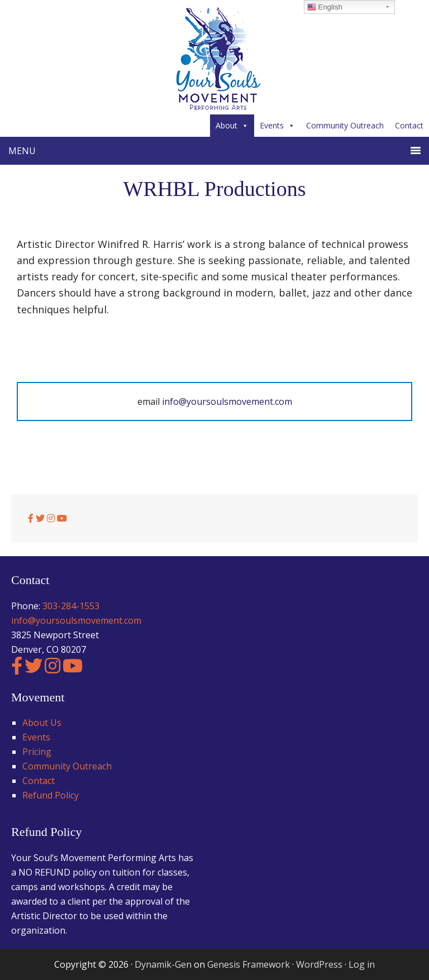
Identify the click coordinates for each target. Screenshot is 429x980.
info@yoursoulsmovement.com (227, 401)
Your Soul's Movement (214, 59)
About (232, 125)
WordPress (319, 964)
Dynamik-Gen (163, 964)
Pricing (37, 752)
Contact (409, 125)
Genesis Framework (249, 964)
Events (277, 125)
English (325, 7)
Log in (362, 964)
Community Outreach (345, 125)
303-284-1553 (71, 606)
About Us (42, 723)
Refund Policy (51, 795)
